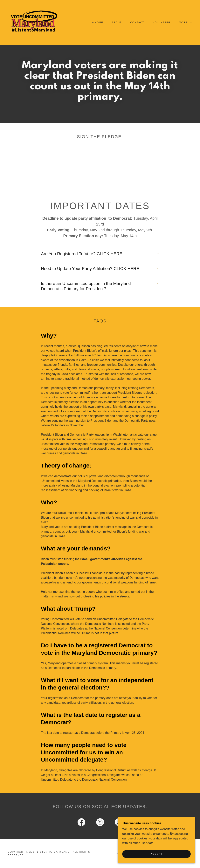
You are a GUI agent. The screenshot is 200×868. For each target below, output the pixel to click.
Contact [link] (137, 23)
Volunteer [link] (162, 23)
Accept (156, 854)
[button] (184, 23)
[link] (34, 22)
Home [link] (99, 23)
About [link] (117, 23)
